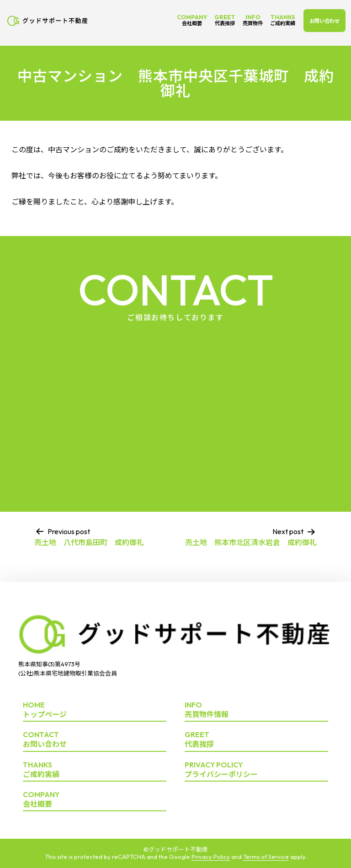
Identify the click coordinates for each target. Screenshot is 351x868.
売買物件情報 (256, 710)
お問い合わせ (324, 21)
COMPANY (192, 20)
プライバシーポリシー (256, 770)
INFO (253, 20)
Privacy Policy (211, 857)
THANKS (283, 20)
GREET (225, 20)
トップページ (95, 710)
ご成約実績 (95, 770)
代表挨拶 (256, 740)
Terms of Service (266, 857)
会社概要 (95, 800)
